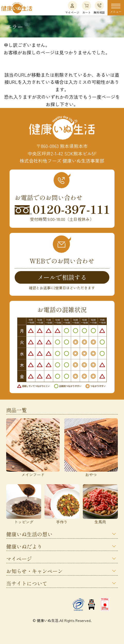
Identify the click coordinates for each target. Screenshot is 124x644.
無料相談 (99, 8)
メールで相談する (62, 277)
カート (86, 8)
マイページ (72, 8)
